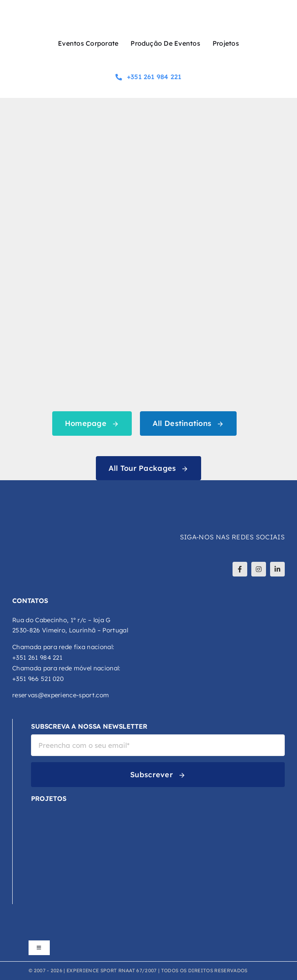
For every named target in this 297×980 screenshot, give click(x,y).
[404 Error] (148, 122)
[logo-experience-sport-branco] (61, 496)
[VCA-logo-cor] (58, 810)
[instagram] (259, 569)
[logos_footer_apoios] (148, 926)
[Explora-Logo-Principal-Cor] (58, 869)
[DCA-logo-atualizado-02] (44, 836)
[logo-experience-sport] (148, 11)
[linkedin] (277, 569)
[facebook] (240, 569)
